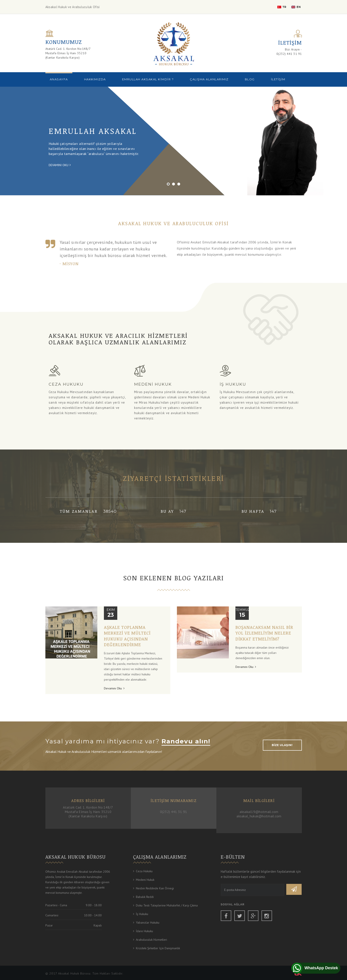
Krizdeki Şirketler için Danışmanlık (158, 948)
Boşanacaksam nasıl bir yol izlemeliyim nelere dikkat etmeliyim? (264, 633)
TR (282, 7)
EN (296, 7)
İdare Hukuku (144, 931)
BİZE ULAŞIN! (282, 745)
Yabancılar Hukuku (148, 922)
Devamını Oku (60, 165)
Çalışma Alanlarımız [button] (209, 79)
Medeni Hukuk (145, 880)
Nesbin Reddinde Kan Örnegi (155, 888)
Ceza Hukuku (144, 871)
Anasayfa (59, 79)
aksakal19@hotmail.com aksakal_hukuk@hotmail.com (259, 814)
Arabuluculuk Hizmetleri (151, 940)
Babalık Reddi (145, 897)
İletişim (278, 79)
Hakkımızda (95, 79)
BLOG (250, 79)
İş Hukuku (142, 914)
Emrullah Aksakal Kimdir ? (148, 79)
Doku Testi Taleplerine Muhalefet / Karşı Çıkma (167, 905)
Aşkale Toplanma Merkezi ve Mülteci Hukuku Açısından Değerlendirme (127, 636)
